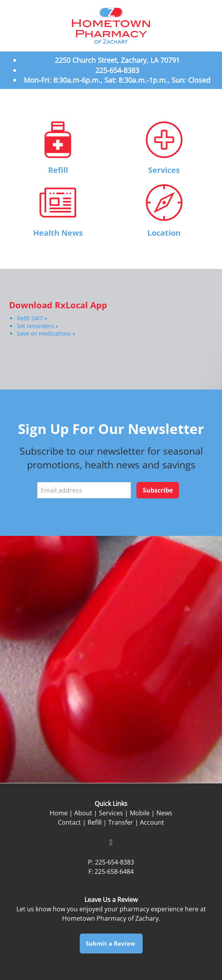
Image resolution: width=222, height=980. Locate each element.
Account (152, 822)
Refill (58, 170)
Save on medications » (46, 333)
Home (59, 813)
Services (164, 170)
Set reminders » (38, 326)
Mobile (140, 813)
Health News (58, 233)
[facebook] (111, 842)
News (164, 813)
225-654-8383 (115, 862)
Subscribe (158, 490)
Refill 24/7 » (32, 318)
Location (164, 233)
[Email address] (84, 490)
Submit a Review (111, 943)
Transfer (121, 822)
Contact (69, 822)
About (83, 813)
